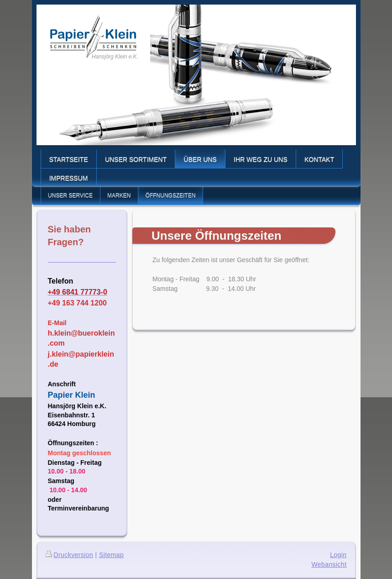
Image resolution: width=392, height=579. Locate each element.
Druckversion (70, 555)
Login (338, 555)
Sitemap (111, 555)
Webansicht (329, 564)
